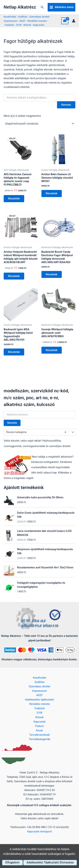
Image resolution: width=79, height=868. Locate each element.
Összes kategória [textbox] (36, 432)
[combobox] (39, 432)
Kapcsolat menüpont (39, 832)
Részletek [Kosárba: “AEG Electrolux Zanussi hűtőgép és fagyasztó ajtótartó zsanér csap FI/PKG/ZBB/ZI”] (14, 199)
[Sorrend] (39, 124)
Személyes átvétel (39, 17)
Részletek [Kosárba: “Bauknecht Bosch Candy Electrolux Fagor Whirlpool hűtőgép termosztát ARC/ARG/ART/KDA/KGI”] (52, 274)
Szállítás (23, 17)
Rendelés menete (37, 21)
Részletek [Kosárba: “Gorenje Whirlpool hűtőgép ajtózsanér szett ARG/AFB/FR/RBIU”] (52, 350)
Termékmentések (39, 735)
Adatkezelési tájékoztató (39, 700)
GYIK (19, 25)
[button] (42, 7)
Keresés (12, 423)
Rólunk (27, 25)
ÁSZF (22, 21)
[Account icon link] (74, 21)
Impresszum (11, 21)
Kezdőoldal (10, 17)
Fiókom (39, 726)
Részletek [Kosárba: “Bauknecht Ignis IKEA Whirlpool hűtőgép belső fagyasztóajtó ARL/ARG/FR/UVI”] (14, 352)
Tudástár (9, 25)
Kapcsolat (39, 25)
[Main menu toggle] (61, 7)
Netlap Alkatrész (20, 7)
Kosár (40, 730)
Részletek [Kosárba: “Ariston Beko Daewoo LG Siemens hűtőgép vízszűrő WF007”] (52, 193)
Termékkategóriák (39, 739)
